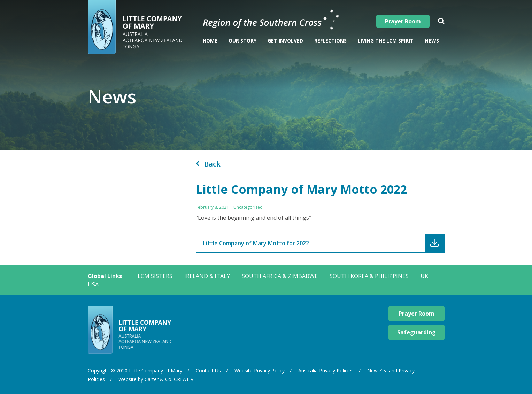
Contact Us (208, 370)
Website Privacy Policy (260, 370)
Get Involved (285, 41)
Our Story (242, 41)
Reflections (330, 41)
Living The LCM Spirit (386, 41)
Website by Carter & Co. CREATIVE (157, 379)
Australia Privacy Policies (326, 370)
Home (210, 41)
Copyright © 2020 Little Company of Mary (135, 370)
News (432, 41)
